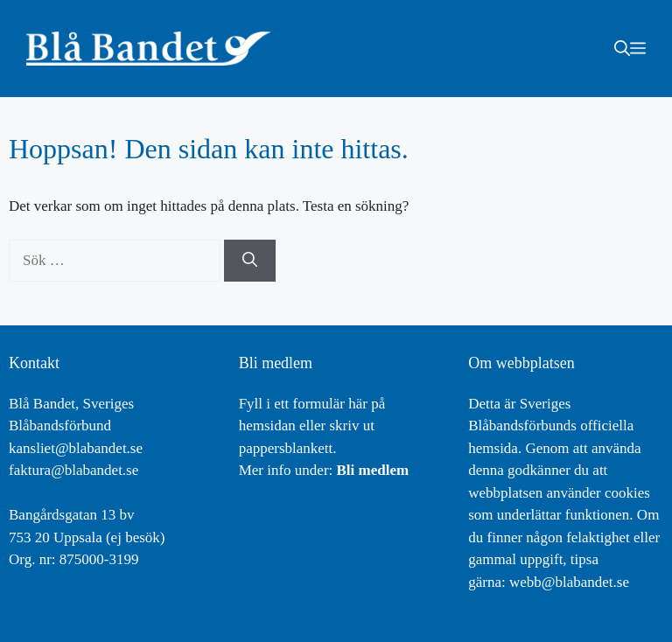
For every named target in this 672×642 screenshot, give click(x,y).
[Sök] (250, 261)
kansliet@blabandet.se (76, 448)
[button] (622, 48)
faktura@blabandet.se (73, 470)
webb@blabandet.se (569, 582)
